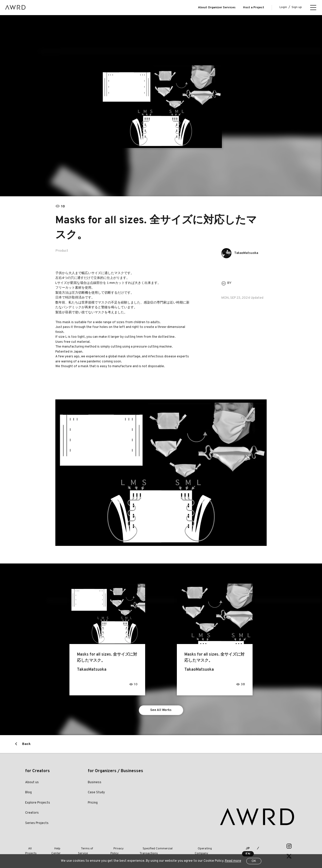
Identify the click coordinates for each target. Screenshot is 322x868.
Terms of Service (83, 848)
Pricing (93, 804)
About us (32, 784)
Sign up (297, 7)
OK (254, 861)
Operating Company (199, 848)
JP (242, 848)
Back (26, 746)
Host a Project (254, 8)
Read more (233, 861)
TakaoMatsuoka (248, 253)
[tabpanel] (161, 106)
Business (95, 784)
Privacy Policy (112, 848)
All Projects (33, 848)
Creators (32, 815)
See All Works (161, 711)
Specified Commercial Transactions (153, 848)
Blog (28, 794)
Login (283, 7)
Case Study (96, 794)
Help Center (56, 848)
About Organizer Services (217, 8)
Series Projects (37, 825)
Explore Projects (38, 804)
